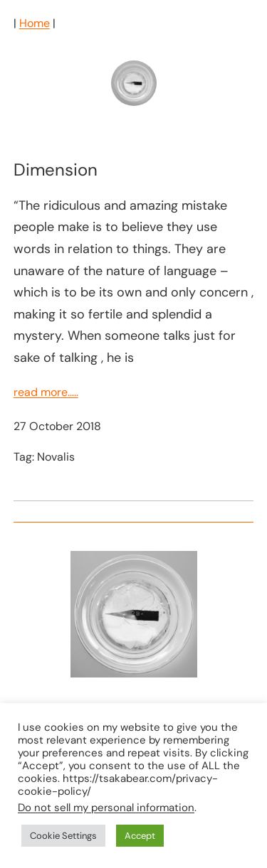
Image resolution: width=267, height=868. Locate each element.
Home (35, 23)
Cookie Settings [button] (63, 836)
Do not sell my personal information (106, 808)
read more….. (46, 392)
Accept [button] (140, 836)
